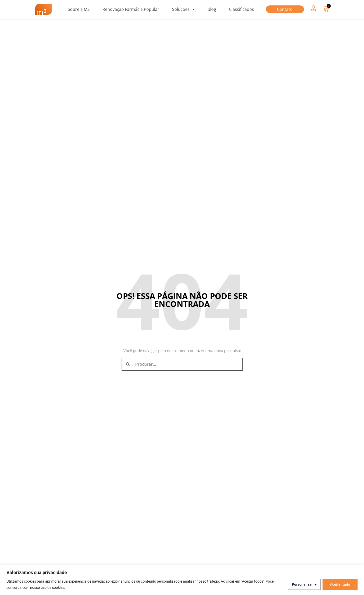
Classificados (242, 9)
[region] (182, 580)
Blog (212, 9)
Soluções (183, 9)
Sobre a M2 (79, 9)
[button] (314, 8)
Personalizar (302, 584)
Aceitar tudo (340, 584)
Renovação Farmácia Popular (131, 9)
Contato (285, 9)
